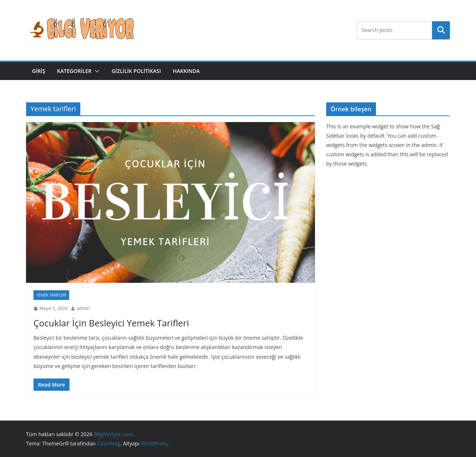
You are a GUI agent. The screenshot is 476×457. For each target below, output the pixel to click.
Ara (441, 30)
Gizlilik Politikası (136, 71)
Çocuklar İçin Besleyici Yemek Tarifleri (111, 323)
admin (83, 308)
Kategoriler (74, 71)
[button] (96, 71)
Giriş (38, 71)
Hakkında (186, 71)
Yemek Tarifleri (51, 295)
